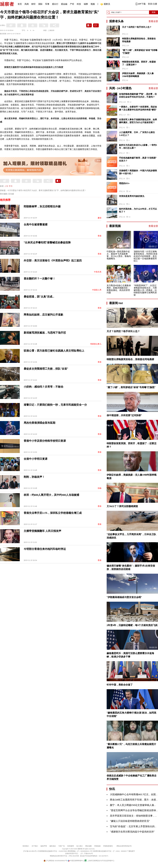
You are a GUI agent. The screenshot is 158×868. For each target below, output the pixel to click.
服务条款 (53, 846)
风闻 (27, 4)
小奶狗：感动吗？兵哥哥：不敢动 (43, 387)
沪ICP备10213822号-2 (30, 851)
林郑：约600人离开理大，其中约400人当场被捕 (51, 495)
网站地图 (88, 846)
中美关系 (98, 272)
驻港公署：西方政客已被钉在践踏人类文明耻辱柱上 (54, 351)
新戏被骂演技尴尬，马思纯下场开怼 (45, 333)
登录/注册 (152, 4)
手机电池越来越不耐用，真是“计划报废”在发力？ (138, 159)
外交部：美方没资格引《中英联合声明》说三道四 (53, 261)
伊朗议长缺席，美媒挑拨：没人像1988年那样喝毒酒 (138, 75)
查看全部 (153, 21)
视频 (93, 4)
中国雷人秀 (97, 290)
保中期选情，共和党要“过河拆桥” (124, 415)
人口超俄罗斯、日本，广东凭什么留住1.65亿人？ (137, 134)
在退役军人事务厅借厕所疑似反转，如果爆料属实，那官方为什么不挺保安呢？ (138, 121)
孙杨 (100, 488)
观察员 (106, 4)
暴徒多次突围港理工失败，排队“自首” (46, 369)
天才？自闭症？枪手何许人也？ (137, 27)
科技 (79, 4)
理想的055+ (124, 183)
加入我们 (80, 846)
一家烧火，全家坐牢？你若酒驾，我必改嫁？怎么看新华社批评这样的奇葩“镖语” (138, 108)
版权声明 (44, 846)
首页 (20, 4)
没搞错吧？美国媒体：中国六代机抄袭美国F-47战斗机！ (138, 172)
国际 (40, 4)
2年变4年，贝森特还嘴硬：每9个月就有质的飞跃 (132, 625)
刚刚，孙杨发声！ (34, 477)
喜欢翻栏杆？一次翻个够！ (39, 279)
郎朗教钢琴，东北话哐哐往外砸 (42, 206)
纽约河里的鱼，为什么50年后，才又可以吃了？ (138, 210)
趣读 (100, 218)
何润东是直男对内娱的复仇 (132, 196)
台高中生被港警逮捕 (36, 224)
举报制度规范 (108, 846)
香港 (100, 236)
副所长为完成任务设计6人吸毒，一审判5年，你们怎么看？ (138, 147)
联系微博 (71, 846)
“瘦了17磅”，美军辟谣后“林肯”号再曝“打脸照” (140, 52)
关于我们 (35, 846)
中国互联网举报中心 (76, 861)
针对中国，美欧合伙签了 (120, 685)
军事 (47, 4)
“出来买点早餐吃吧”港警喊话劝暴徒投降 (47, 242)
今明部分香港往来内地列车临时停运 (45, 549)
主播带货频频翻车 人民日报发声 (42, 531)
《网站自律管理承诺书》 (124, 846)
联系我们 (26, 846)
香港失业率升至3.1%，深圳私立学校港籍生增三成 (53, 513)
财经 (33, 4)
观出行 (55, 4)
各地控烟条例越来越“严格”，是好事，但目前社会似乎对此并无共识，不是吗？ (138, 95)
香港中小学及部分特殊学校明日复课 (45, 441)
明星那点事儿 (96, 344)
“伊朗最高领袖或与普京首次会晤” (124, 597)
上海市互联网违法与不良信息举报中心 (99, 861)
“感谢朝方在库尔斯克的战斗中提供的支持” (132, 832)
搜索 (154, 12)
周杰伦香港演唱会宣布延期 (39, 423)
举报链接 (97, 846)
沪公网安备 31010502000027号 (55, 861)
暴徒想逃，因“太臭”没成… (39, 297)
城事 (86, 4)
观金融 (64, 4)
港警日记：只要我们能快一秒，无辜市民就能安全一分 (55, 405)
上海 (6, 186)
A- (28, 30)
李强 (11, 186)
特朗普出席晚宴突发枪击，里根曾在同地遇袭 (139, 40)
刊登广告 (62, 846)
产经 (72, 4)
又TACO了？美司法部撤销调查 (122, 506)
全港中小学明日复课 (36, 459)
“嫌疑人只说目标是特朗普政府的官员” (130, 821)
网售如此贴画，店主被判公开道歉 (43, 315)
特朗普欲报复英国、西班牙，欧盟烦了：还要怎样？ (139, 63)
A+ (34, 30)
